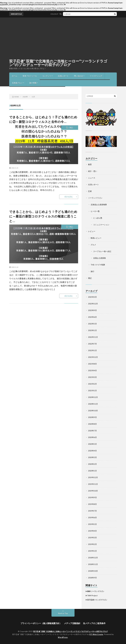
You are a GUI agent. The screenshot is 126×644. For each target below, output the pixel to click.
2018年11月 (93, 564)
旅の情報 (33, 83)
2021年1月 (92, 390)
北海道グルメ (17, 83)
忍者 (90, 191)
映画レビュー (96, 238)
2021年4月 (92, 370)
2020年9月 (92, 417)
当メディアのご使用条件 (94, 623)
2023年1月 (92, 330)
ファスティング (96, 76)
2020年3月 (92, 457)
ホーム (14, 76)
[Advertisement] (63, 37)
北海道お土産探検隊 (99, 205)
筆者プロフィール (30, 76)
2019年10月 (93, 491)
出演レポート (63, 76)
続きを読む (69, 197)
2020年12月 (93, 397)
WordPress (63, 637)
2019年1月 (92, 551)
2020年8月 (92, 424)
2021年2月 (92, 384)
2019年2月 (92, 544)
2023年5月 (92, 324)
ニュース (92, 178)
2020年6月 (92, 437)
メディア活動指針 (72, 623)
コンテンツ (47, 76)
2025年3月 (92, 297)
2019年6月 (92, 517)
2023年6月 (92, 317)
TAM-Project (92, 596)
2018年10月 (93, 571)
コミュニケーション (101, 225)
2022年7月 (92, 344)
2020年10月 (93, 411)
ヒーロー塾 (95, 211)
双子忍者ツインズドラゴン (97, 600)
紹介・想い (93, 171)
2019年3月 (92, 538)
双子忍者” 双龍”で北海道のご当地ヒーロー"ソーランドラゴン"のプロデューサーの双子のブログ (58, 63)
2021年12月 (93, 357)
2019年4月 (92, 531)
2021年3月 (92, 377)
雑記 (71, 128)
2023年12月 (93, 304)
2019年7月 (92, 511)
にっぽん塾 (98, 218)
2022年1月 (92, 350)
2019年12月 (93, 477)
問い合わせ (78, 76)
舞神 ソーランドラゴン (96, 591)
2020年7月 (92, 431)
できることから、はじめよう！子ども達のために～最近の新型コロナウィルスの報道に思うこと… (43, 216)
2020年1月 (92, 471)
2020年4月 (92, 451)
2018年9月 (92, 578)
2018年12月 (93, 558)
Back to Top (63, 613)
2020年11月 (93, 404)
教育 (90, 164)
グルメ (93, 245)
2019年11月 (93, 484)
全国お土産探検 (99, 258)
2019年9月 (92, 497)
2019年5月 (92, 524)
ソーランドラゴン (95, 198)
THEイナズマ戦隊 (98, 265)
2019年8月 (92, 504)
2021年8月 (92, 364)
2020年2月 (92, 464)
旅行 (92, 271)
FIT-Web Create (96, 634)
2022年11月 (93, 337)
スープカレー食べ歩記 (102, 251)
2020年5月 (92, 444)
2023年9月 (92, 310)
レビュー (92, 231)
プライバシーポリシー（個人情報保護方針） (41, 623)
